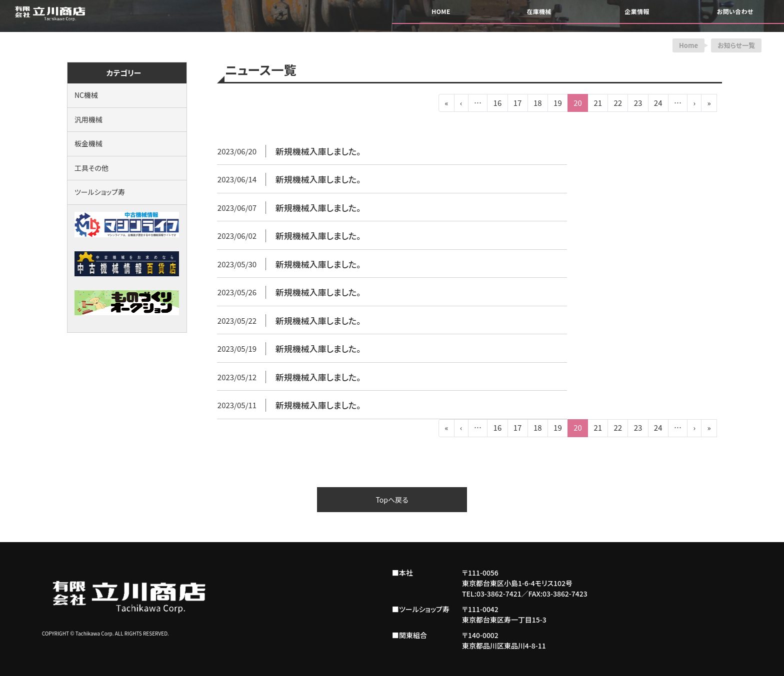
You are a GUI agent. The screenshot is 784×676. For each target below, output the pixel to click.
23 (638, 103)
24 (658, 103)
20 (578, 103)
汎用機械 (88, 119)
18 (538, 103)
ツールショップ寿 (100, 192)
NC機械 (86, 95)
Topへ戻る (392, 500)
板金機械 (88, 143)
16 (498, 103)
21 (598, 103)
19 (558, 103)
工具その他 (91, 168)
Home (688, 45)
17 (518, 103)
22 (618, 103)
